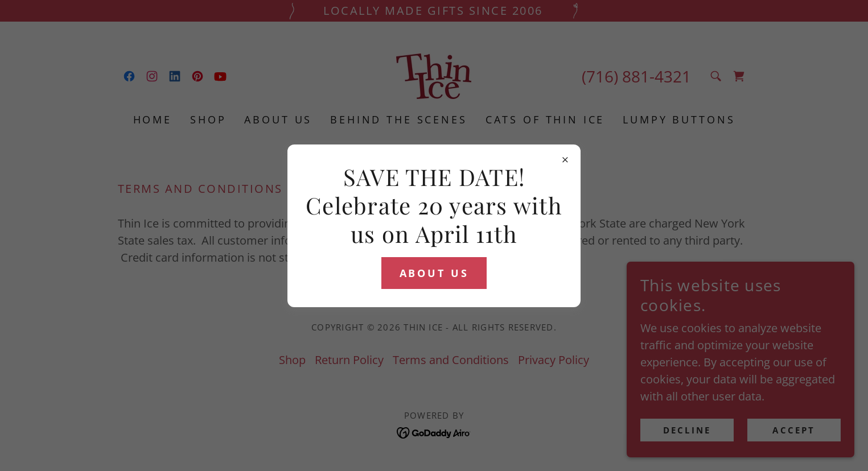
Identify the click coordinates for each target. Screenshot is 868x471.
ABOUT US (434, 273)
